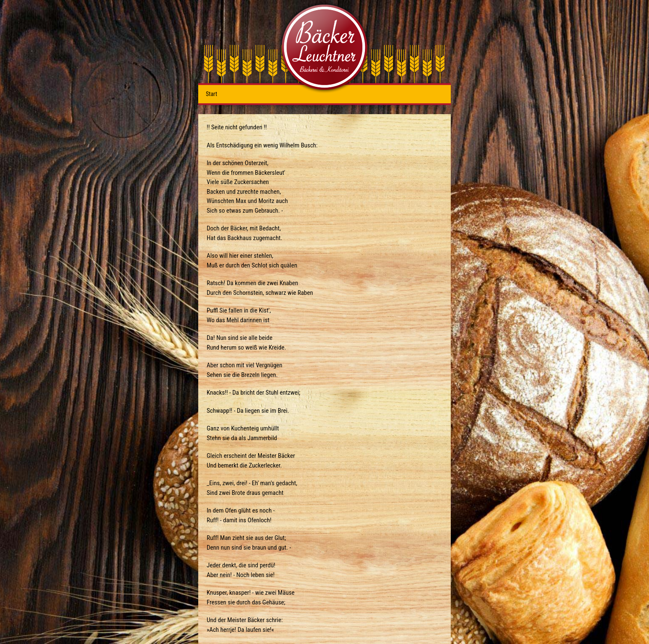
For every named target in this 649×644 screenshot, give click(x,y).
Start (211, 94)
